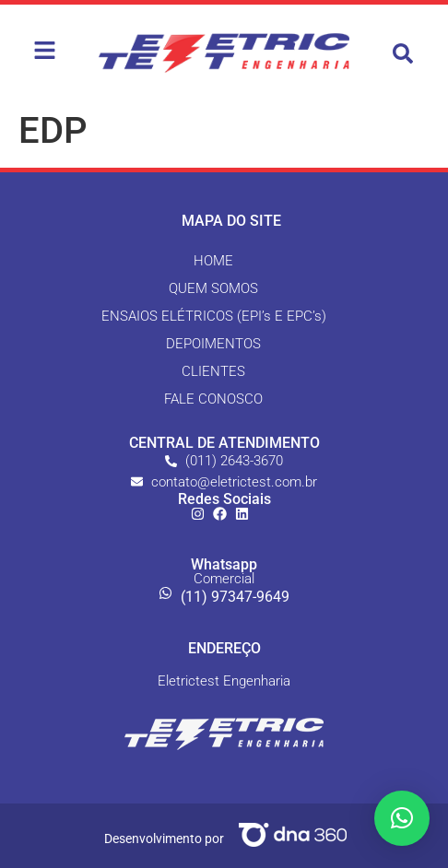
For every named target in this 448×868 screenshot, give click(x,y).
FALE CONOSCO (213, 399)
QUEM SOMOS (213, 288)
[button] (403, 53)
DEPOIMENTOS (213, 344)
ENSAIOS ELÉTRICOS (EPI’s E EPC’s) (214, 316)
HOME (213, 261)
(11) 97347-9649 (235, 597)
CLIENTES (213, 371)
